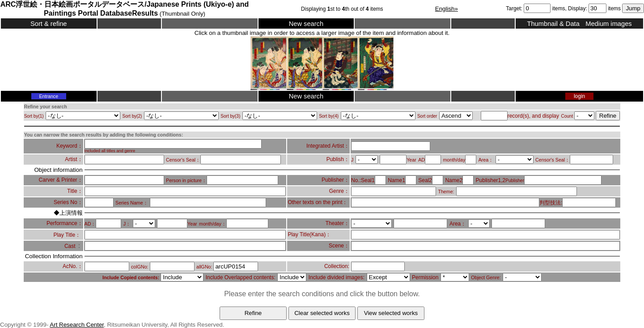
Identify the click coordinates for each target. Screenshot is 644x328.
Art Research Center (77, 325)
